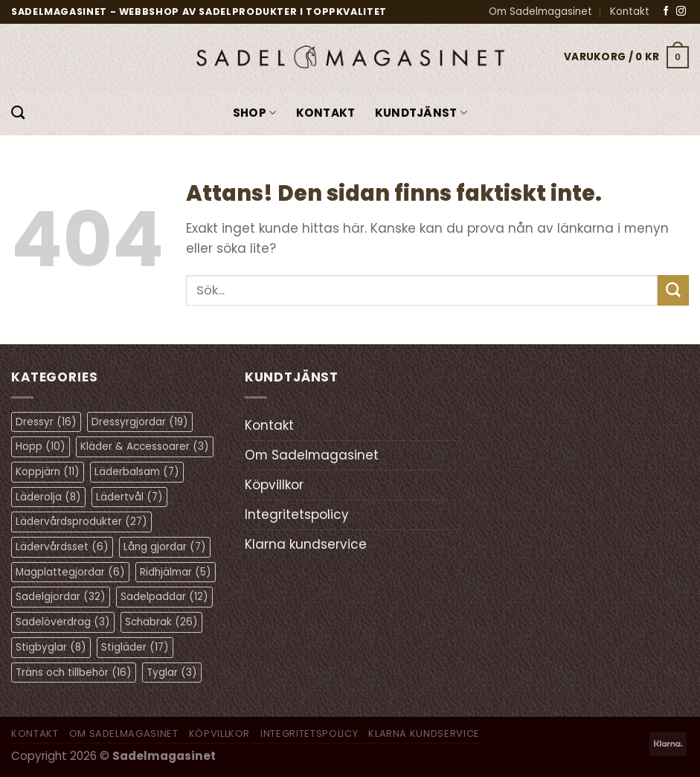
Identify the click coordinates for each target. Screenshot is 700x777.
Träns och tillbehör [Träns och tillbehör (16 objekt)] (74, 673)
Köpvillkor (274, 485)
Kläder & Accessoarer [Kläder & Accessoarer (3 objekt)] (145, 446)
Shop (255, 113)
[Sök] (18, 113)
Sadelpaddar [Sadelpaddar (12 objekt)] (164, 597)
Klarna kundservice (306, 544)
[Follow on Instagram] (681, 12)
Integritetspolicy (297, 515)
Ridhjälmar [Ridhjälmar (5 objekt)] (176, 572)
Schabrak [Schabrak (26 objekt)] (161, 622)
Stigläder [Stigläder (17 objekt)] (135, 647)
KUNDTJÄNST (421, 113)
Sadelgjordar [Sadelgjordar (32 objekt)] (61, 597)
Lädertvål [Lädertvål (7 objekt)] (129, 497)
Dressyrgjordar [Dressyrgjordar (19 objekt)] (140, 422)
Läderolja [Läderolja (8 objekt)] (48, 497)
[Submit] (673, 290)
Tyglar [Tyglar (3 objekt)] (172, 673)
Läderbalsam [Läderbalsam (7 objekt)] (137, 472)
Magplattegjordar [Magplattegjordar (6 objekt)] (70, 572)
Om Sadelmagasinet (540, 12)
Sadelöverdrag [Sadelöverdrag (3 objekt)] (63, 622)
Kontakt (630, 12)
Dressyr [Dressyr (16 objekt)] (46, 422)
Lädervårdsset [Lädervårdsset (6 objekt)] (62, 547)
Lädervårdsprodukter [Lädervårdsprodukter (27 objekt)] (81, 522)
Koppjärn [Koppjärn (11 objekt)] (48, 472)
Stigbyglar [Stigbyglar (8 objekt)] (51, 647)
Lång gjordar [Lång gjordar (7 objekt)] (165, 547)
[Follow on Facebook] (666, 12)
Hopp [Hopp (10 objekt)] (41, 446)
